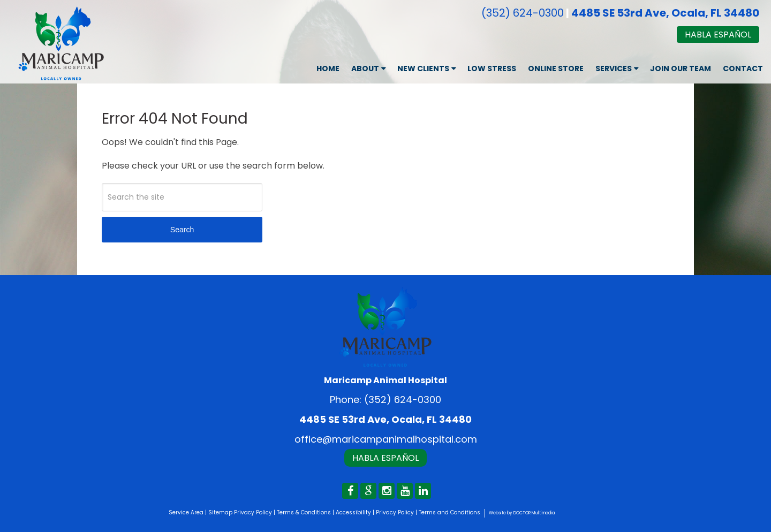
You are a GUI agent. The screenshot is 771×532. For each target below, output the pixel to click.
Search (182, 230)
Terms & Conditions (304, 512)
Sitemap (220, 512)
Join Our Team (681, 69)
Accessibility (353, 512)
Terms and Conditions (449, 512)
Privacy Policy (253, 512)
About (365, 69)
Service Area (186, 512)
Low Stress (492, 69)
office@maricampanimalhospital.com (386, 439)
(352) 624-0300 (523, 13)
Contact (743, 69)
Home (328, 69)
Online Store (556, 69)
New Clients (423, 69)
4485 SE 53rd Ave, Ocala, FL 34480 (665, 13)
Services (614, 69)
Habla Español (718, 35)
